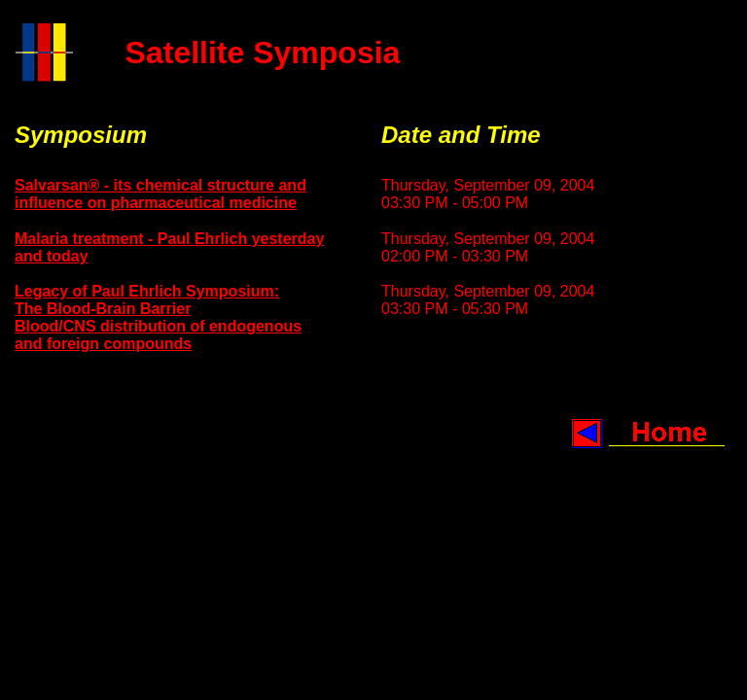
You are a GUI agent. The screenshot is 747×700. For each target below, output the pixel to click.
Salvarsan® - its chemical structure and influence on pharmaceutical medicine (160, 194)
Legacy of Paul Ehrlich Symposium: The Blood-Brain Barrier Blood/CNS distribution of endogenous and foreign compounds (158, 317)
